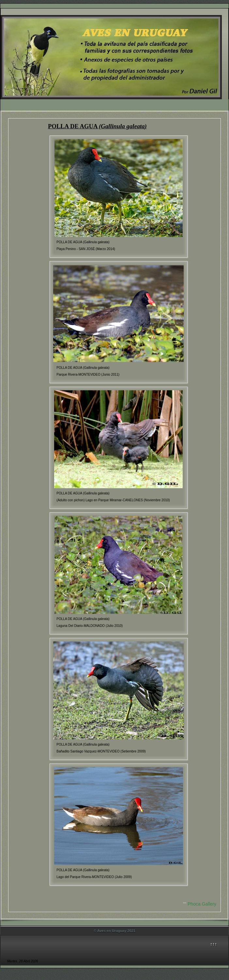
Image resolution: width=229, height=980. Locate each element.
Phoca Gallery (202, 904)
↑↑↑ (214, 944)
